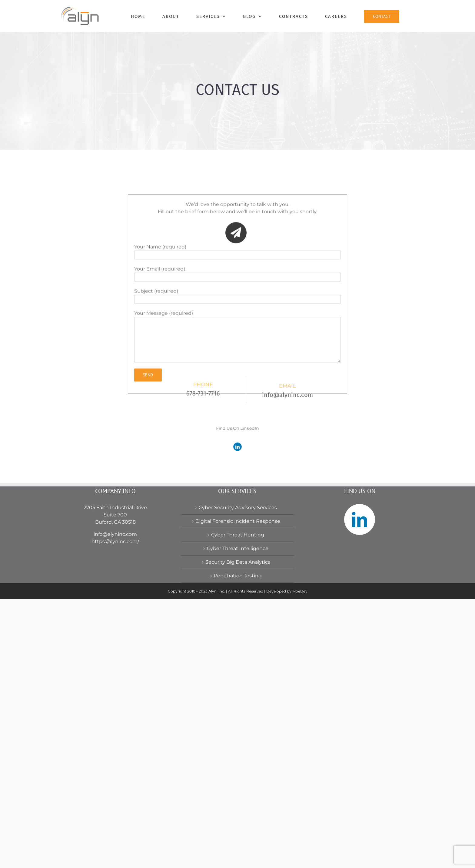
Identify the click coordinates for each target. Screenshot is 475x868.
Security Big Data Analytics (238, 831)
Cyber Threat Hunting (238, 804)
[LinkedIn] (360, 789)
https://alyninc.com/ (115, 811)
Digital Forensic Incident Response (238, 790)
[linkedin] (237, 444)
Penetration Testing (238, 845)
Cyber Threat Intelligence (238, 818)
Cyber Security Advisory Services (238, 777)
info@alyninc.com (115, 803)
